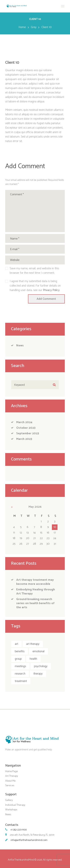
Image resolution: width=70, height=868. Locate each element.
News (20, 346)
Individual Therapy (15, 805)
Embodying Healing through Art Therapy (36, 592)
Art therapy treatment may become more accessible (35, 582)
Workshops (11, 810)
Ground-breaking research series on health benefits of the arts (35, 603)
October (26, 428)
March (24, 422)
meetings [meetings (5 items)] (20, 666)
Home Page (11, 771)
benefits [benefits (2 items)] (20, 651)
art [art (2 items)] (16, 644)
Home (22, 27)
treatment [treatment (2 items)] (21, 681)
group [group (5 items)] (18, 659)
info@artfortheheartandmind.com (29, 840)
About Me (10, 781)
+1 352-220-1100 (19, 830)
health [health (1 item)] (33, 659)
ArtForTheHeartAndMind (21, 860)
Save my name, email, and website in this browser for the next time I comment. (34, 271)
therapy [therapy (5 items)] (38, 674)
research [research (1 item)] (20, 674)
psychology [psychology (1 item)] (41, 666)
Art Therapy (12, 776)
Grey (34, 27)
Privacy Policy (51, 290)
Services (10, 786)
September (28, 433)
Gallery (9, 800)
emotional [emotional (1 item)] (38, 651)
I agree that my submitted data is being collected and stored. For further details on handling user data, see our (35, 286)
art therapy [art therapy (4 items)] (33, 644)
